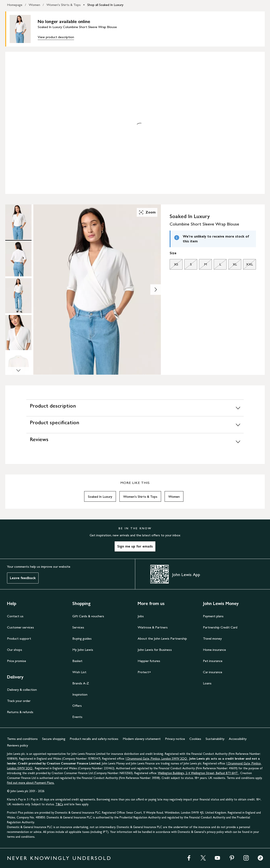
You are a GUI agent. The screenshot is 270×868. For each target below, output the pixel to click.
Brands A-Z (81, 683)
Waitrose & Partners (153, 627)
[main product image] (24, 29)
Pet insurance (213, 661)
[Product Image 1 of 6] (18, 222)
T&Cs (59, 804)
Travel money (212, 638)
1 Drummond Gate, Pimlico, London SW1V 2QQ (157, 759)
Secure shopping (54, 739)
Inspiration (80, 694)
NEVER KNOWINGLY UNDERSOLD (59, 858)
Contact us (15, 616)
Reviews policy (18, 745)
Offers (77, 706)
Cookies (195, 739)
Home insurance (214, 650)
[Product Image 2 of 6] (18, 259)
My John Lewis (83, 650)
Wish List (79, 672)
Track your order (19, 701)
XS (174, 265)
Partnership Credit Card (220, 627)
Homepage (15, 5)
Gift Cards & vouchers (88, 616)
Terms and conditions (22, 739)
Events (77, 717)
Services (78, 627)
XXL (248, 265)
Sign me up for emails (135, 546)
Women (34, 5)
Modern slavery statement (142, 739)
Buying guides (82, 638)
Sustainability (215, 739)
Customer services (20, 627)
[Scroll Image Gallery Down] (18, 371)
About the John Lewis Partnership (162, 638)
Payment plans (213, 616)
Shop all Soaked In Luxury (105, 5)
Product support (19, 638)
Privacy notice (175, 739)
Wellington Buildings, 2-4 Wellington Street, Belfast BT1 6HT (198, 773)
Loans (207, 683)
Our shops (15, 650)
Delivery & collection (22, 690)
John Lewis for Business (155, 650)
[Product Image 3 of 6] (18, 296)
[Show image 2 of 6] (156, 290)
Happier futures (149, 661)
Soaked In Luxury (100, 497)
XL (233, 265)
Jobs (141, 616)
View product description (56, 37)
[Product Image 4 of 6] (18, 333)
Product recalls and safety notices (94, 739)
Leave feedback (23, 578)
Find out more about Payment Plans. (31, 783)
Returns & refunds (20, 712)
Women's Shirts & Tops (64, 5)
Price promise (17, 661)
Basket (77, 661)
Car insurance (213, 672)
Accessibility (238, 739)
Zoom (147, 212)
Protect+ (144, 672)
